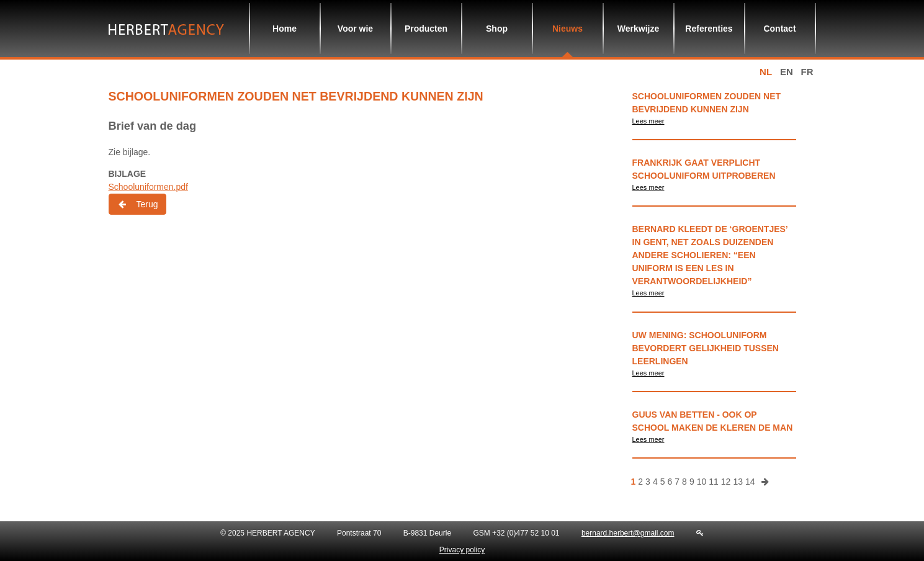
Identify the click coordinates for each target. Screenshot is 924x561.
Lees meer (648, 121)
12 (726, 482)
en (787, 72)
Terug (137, 204)
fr (807, 72)
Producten (426, 29)
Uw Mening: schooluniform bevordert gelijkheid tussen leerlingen (706, 348)
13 (738, 482)
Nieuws (567, 29)
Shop (497, 29)
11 (714, 482)
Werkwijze (638, 29)
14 (750, 482)
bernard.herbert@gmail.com (628, 533)
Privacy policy (462, 550)
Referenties (709, 29)
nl (766, 72)
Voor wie (355, 29)
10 (702, 482)
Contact (779, 29)
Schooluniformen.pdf (148, 187)
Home (285, 29)
